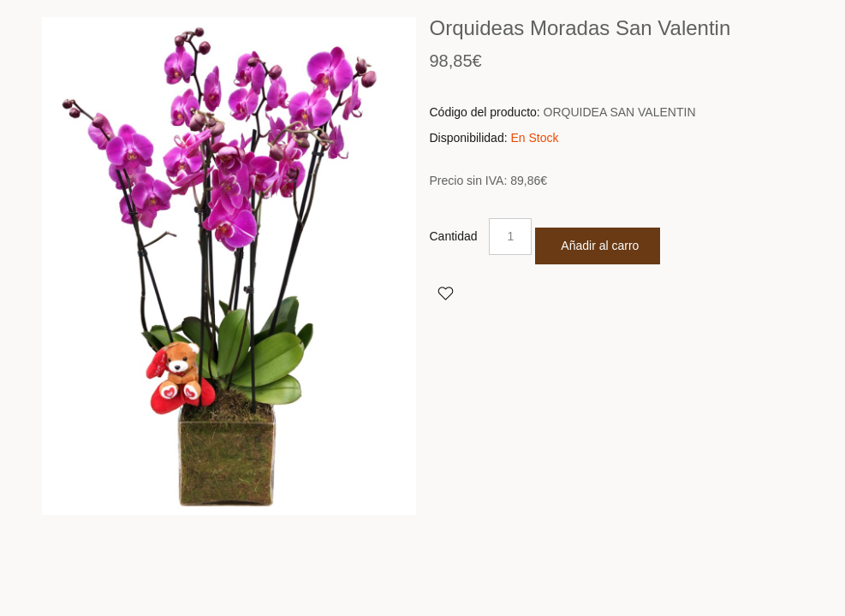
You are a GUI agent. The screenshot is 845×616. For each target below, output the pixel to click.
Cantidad (454, 236)
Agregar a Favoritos (445, 293)
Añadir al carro (600, 246)
